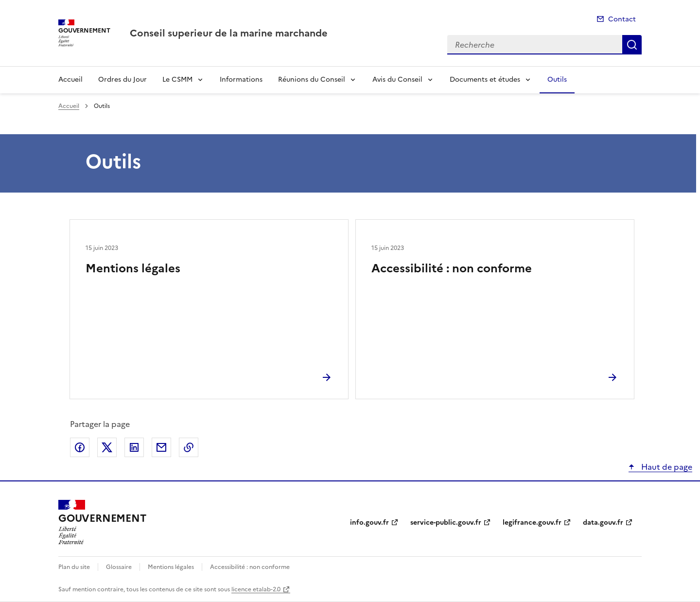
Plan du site (74, 567)
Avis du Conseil (397, 80)
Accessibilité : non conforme (452, 268)
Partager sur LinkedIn (134, 447)
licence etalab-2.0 (256, 589)
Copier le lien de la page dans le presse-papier (189, 447)
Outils (557, 80)
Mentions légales (133, 268)
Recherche (632, 45)
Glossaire (119, 567)
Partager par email (161, 447)
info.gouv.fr (369, 522)
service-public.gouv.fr (446, 522)
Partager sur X (107, 447)
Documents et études (485, 80)
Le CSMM (177, 80)
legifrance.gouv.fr (532, 522)
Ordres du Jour (122, 80)
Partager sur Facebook (80, 447)
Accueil (70, 80)
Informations (241, 80)
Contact (622, 19)
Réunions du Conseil (312, 80)
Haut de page (666, 467)
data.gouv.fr (603, 522)
